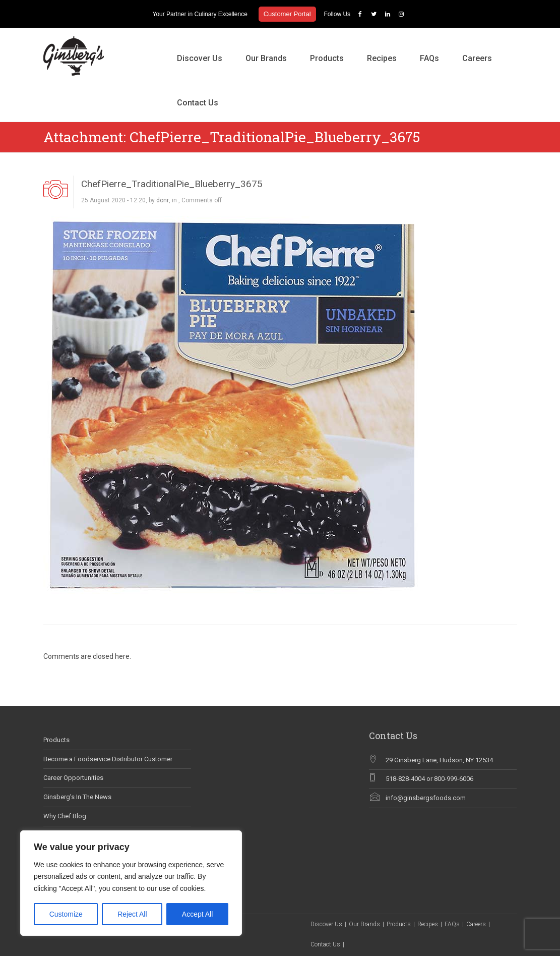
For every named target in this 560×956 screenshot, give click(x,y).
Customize (66, 914)
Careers (477, 58)
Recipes (382, 58)
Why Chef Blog (65, 816)
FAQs (429, 58)
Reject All (132, 914)
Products (327, 58)
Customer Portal (287, 14)
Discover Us (200, 58)
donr (163, 200)
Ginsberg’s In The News (77, 797)
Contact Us (198, 103)
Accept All (197, 914)
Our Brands (266, 58)
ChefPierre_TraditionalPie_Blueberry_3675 (172, 184)
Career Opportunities (73, 778)
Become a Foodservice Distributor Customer (108, 759)
